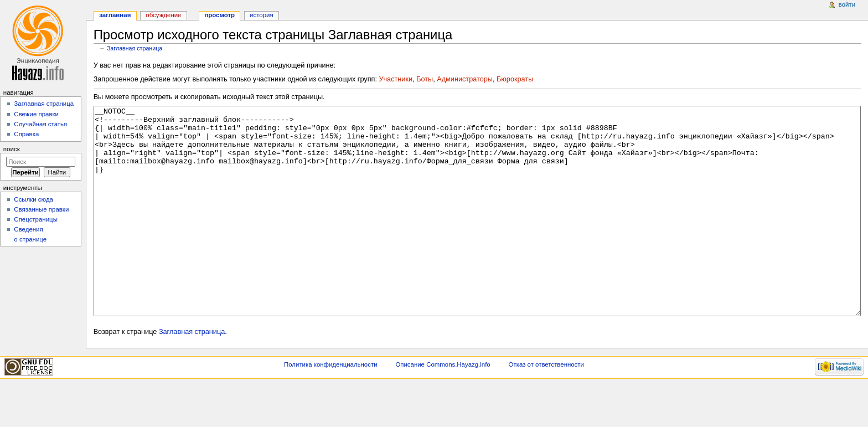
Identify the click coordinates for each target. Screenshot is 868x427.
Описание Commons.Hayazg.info (443, 406)
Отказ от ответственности (546, 406)
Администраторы (465, 79)
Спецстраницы (36, 219)
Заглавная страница (135, 48)
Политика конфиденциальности (331, 406)
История (262, 15)
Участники (396, 79)
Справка (26, 134)
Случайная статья (40, 124)
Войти (847, 4)
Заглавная (115, 15)
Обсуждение (163, 15)
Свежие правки (36, 114)
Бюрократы (515, 79)
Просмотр (219, 15)
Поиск (12, 149)
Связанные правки (41, 209)
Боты (425, 79)
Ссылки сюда (33, 199)
